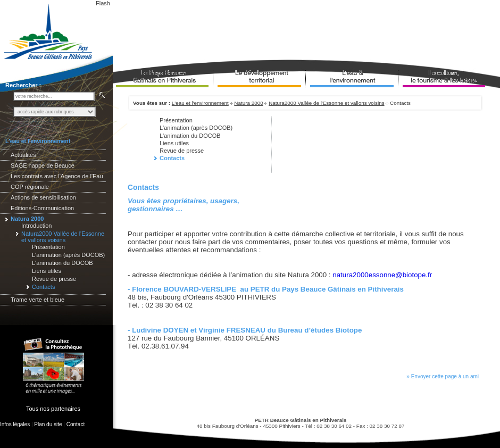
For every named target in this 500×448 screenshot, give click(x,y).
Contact (76, 424)
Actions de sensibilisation (43, 197)
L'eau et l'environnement (200, 103)
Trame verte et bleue (37, 300)
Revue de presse (54, 279)
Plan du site (48, 424)
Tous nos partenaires (53, 409)
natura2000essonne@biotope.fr (382, 275)
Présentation (48, 247)
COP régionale (30, 187)
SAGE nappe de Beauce (43, 165)
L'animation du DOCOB (62, 263)
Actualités (23, 155)
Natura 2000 (248, 103)
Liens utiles (47, 271)
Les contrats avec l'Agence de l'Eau (57, 176)
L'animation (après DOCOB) (68, 255)
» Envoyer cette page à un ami (443, 376)
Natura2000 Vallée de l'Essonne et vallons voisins (326, 103)
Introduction (36, 226)
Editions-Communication (42, 208)
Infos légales (15, 424)
